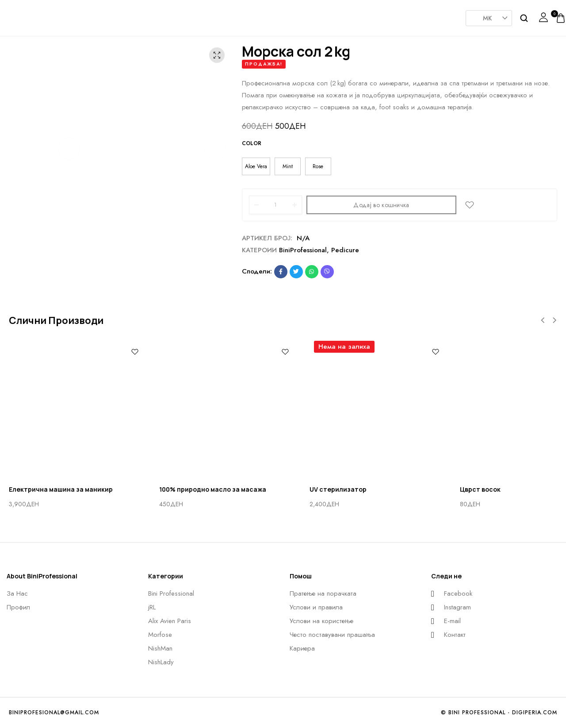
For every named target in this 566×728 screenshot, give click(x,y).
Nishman (323, 15)
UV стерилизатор (338, 489)
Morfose (279, 15)
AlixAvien (234, 15)
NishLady (367, 13)
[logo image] (33, 17)
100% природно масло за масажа (213, 489)
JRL (190, 15)
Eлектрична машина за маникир (61, 489)
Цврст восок (480, 489)
